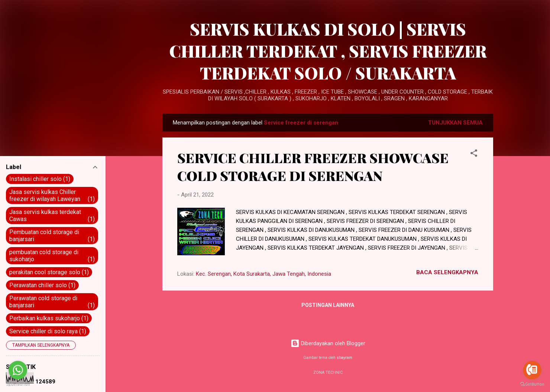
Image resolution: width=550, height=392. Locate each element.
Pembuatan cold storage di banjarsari (52, 236)
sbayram (344, 358)
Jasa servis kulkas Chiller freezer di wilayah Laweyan (52, 195)
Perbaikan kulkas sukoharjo (49, 318)
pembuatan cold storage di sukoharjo (52, 256)
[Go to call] (532, 370)
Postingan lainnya (328, 305)
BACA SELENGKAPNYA (447, 272)
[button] (474, 154)
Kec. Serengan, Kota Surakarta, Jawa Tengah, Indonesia (263, 274)
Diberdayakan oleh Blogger (328, 343)
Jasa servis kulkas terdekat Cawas (52, 216)
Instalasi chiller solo (40, 179)
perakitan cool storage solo (49, 272)
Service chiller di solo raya (48, 331)
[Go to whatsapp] (18, 370)
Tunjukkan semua (455, 123)
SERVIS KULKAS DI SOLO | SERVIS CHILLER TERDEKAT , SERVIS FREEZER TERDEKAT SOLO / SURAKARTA (328, 51)
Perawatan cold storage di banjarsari (52, 302)
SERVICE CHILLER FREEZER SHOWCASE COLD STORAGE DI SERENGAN (313, 166)
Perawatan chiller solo (42, 285)
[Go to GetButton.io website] (532, 384)
